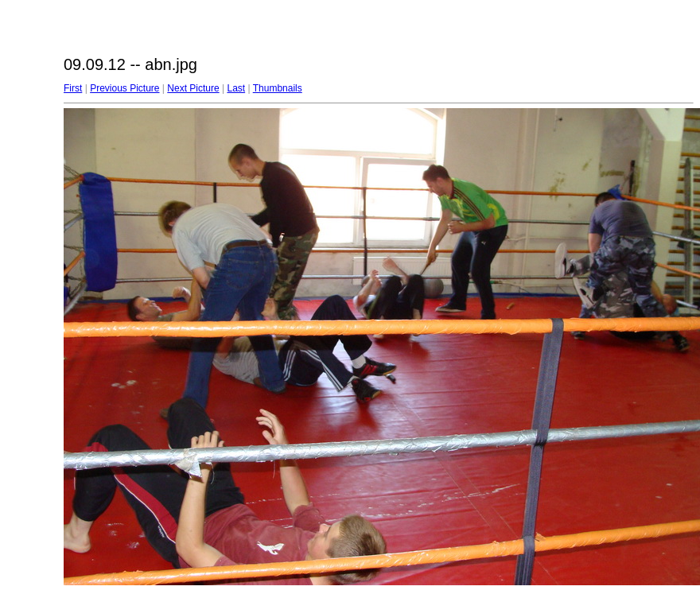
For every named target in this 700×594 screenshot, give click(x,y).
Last (236, 88)
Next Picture (193, 88)
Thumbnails (278, 88)
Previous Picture (124, 88)
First (73, 88)
